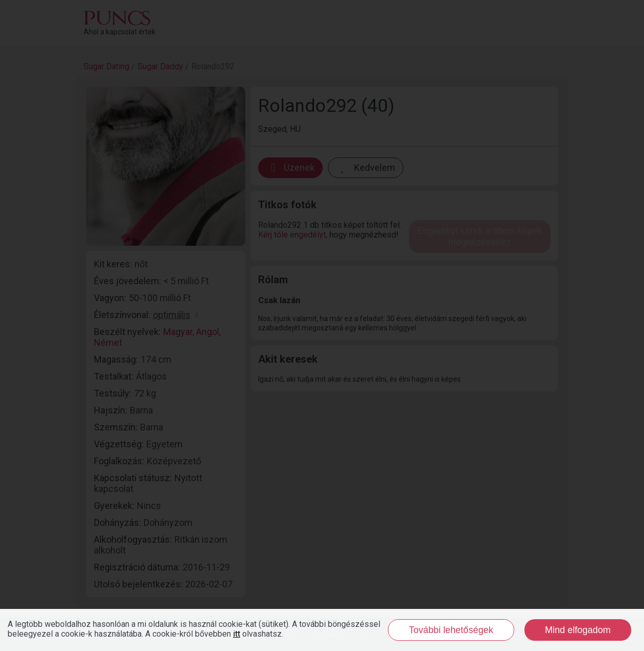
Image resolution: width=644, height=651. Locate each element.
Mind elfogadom (578, 630)
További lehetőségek (451, 630)
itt (237, 634)
